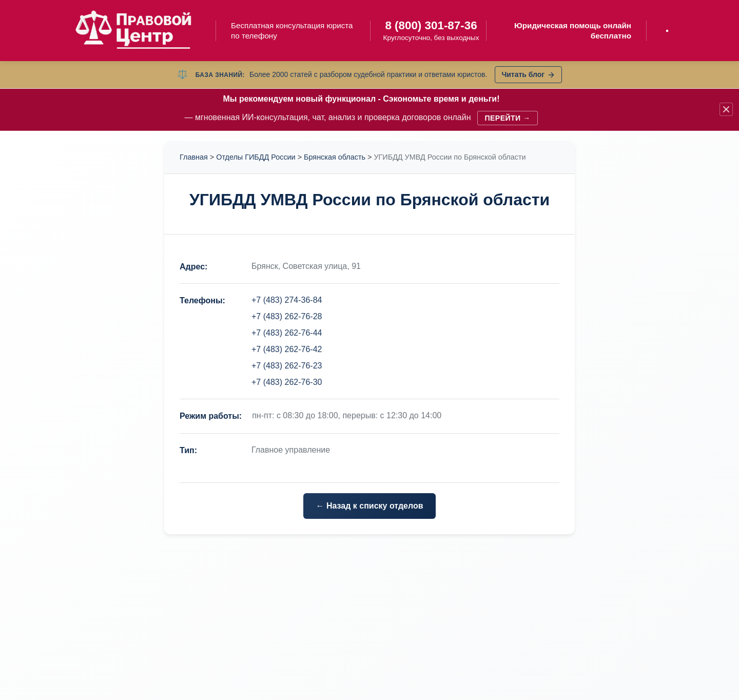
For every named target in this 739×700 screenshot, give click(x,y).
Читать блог (528, 74)
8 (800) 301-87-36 (431, 25)
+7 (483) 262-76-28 (287, 316)
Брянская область (335, 157)
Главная (194, 157)
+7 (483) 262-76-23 (287, 366)
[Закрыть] (726, 109)
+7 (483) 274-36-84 (287, 300)
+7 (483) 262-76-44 (287, 333)
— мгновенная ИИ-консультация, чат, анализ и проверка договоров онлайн (362, 110)
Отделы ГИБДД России (256, 157)
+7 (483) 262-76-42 (287, 349)
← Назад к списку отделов (369, 506)
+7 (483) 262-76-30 (287, 382)
